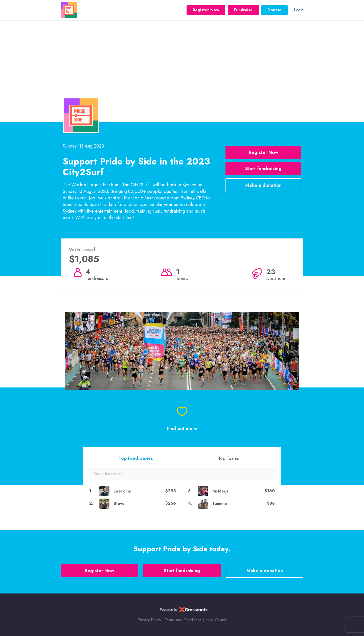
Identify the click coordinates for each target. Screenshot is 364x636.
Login (299, 10)
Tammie (220, 504)
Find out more (182, 429)
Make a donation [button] (263, 185)
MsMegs (220, 491)
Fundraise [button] (243, 10)
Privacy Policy (149, 620)
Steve (119, 504)
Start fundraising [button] (263, 169)
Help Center (216, 620)
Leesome (122, 491)
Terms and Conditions (183, 620)
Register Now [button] (206, 10)
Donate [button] (275, 10)
